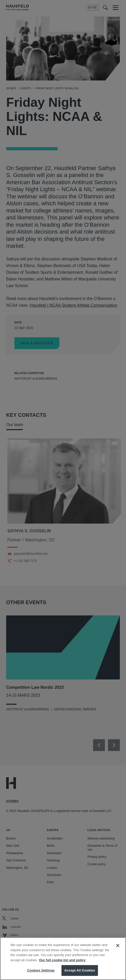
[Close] (118, 946)
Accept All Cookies (80, 971)
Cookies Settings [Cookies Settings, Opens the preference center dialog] (41, 971)
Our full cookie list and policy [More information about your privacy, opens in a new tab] (62, 961)
